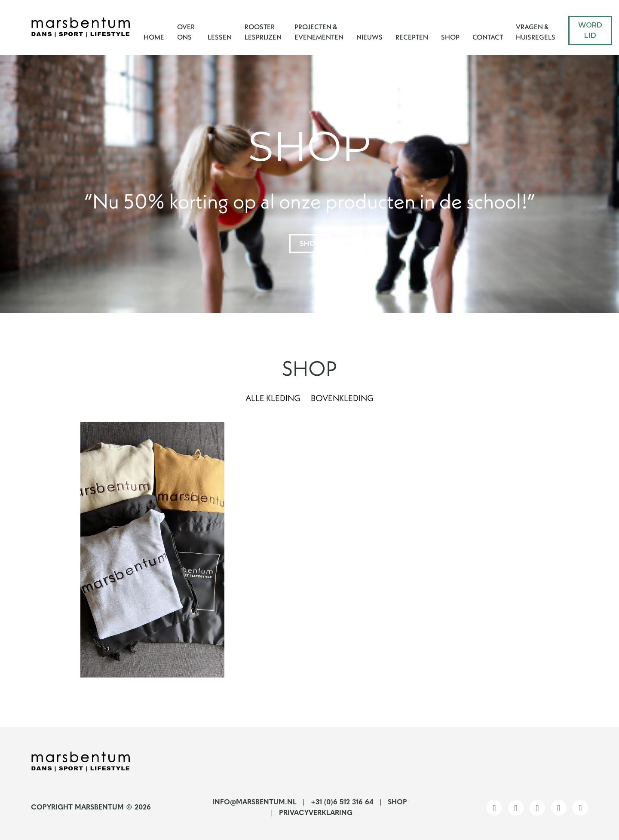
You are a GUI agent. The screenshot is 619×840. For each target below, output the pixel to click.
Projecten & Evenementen (319, 32)
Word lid (590, 30)
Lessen (220, 37)
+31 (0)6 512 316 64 (342, 803)
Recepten (412, 37)
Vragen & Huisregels (536, 32)
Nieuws (369, 37)
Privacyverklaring (316, 813)
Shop (450, 37)
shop (310, 243)
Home (154, 37)
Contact (488, 37)
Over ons (186, 32)
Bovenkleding (342, 398)
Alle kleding (273, 398)
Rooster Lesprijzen (263, 32)
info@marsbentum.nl (254, 803)
